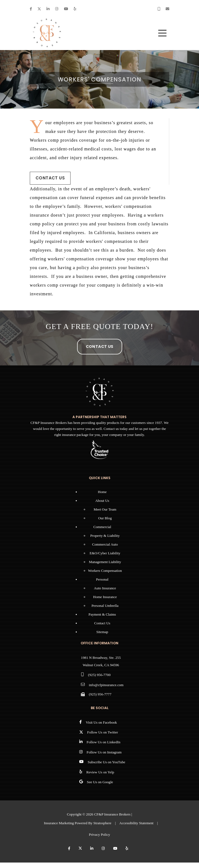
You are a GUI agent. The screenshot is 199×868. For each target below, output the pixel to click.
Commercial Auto (105, 544)
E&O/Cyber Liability (105, 553)
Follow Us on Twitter (103, 732)
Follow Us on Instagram (104, 752)
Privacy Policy (99, 834)
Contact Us (50, 178)
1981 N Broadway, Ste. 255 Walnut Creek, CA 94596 (101, 661)
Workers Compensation (105, 571)
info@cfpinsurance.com (106, 685)
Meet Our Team (105, 509)
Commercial (102, 527)
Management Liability (105, 562)
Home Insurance (105, 597)
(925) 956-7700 (99, 675)
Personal (102, 579)
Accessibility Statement (137, 823)
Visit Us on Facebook (101, 722)
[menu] (162, 33)
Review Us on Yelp (100, 772)
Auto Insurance (105, 588)
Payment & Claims (102, 614)
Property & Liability (105, 536)
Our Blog (105, 518)
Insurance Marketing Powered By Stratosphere (78, 823)
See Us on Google (100, 782)
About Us (102, 501)
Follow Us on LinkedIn (103, 742)
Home (102, 492)
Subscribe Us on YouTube (106, 762)
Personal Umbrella (105, 606)
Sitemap (102, 632)
